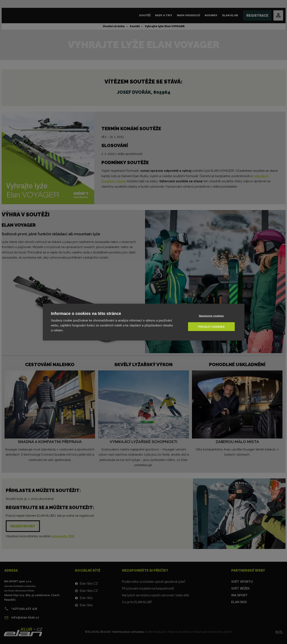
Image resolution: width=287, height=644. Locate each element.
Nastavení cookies (212, 316)
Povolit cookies (211, 327)
